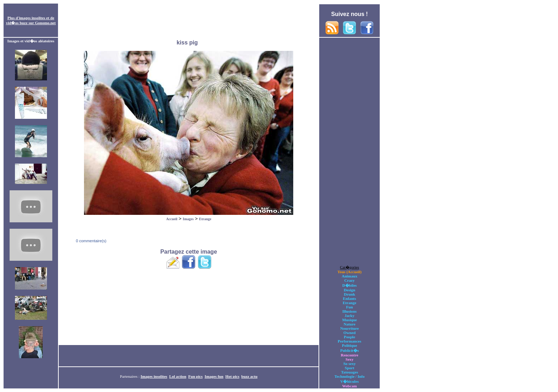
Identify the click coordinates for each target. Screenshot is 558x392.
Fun (350, 307)
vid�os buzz (17, 23)
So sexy (350, 364)
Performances (349, 341)
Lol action (178, 376)
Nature (350, 324)
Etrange (205, 219)
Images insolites (154, 376)
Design (349, 290)
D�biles (350, 285)
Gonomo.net (45, 23)
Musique (349, 320)
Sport (350, 368)
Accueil (172, 219)
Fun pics (195, 376)
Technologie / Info (350, 376)
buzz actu (249, 376)
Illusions (349, 311)
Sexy (349, 359)
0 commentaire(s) (91, 241)
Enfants (350, 298)
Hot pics (232, 376)
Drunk (349, 294)
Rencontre (350, 355)
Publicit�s (349, 350)
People (349, 337)
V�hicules (349, 381)
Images (188, 219)
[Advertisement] (189, 21)
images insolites (32, 18)
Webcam (349, 386)
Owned (349, 333)
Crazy (350, 280)
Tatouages (349, 372)
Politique (350, 345)
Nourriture (349, 328)
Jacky (349, 316)
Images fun (214, 376)
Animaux (349, 276)
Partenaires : (130, 376)
